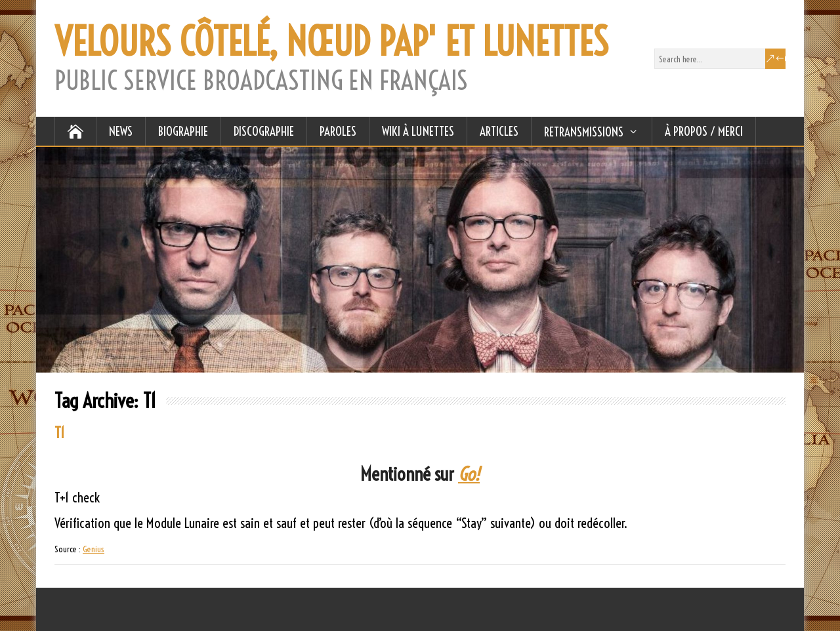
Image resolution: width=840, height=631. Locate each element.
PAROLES (338, 131)
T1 (59, 433)
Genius (94, 549)
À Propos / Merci (704, 131)
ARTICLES (499, 131)
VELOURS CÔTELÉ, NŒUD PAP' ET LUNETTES (331, 42)
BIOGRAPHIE (183, 131)
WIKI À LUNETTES (418, 131)
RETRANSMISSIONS (584, 132)
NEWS (121, 131)
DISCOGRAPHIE (264, 131)
